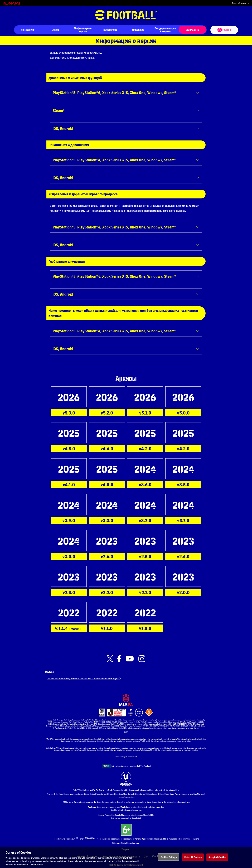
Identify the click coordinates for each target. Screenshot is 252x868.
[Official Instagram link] (142, 659)
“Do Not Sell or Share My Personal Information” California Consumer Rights (87, 678)
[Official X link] (110, 659)
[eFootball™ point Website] (224, 30)
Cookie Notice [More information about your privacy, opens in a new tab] (37, 866)
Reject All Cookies (193, 858)
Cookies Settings (169, 858)
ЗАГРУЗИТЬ (193, 30)
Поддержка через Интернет (165, 30)
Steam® (59, 110)
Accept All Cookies (217, 858)
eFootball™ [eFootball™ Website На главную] (126, 15)
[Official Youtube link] (130, 659)
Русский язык (239, 3)
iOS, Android (63, 128)
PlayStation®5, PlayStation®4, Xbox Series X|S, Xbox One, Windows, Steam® (114, 92)
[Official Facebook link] (119, 659)
